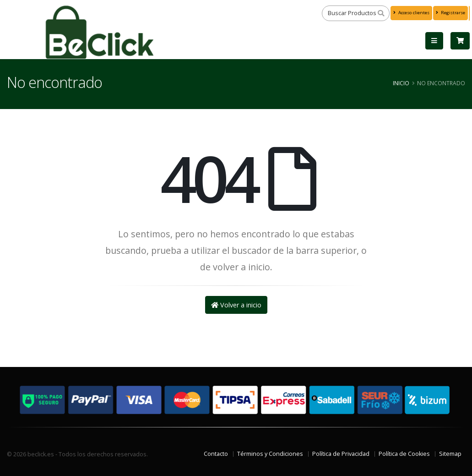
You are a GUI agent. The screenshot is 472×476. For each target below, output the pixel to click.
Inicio (401, 83)
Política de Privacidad (341, 454)
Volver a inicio (236, 305)
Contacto (216, 454)
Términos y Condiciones (270, 454)
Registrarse (450, 13)
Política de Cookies (404, 454)
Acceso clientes (411, 13)
